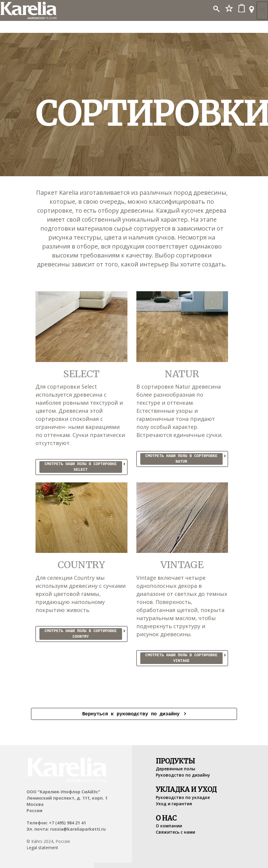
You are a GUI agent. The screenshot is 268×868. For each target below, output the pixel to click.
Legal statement (42, 847)
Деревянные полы (175, 768)
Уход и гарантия (174, 803)
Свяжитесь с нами (175, 831)
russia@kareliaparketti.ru (78, 828)
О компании (169, 825)
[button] (216, 7)
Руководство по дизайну (183, 774)
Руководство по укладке (183, 797)
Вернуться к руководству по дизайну (132, 714)
